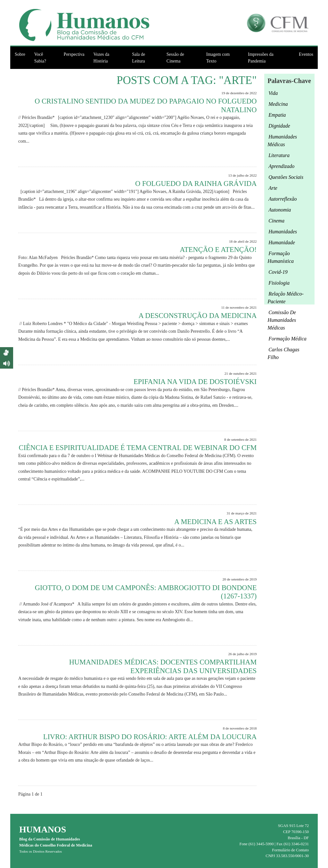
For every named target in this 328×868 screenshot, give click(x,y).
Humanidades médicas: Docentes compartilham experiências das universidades (163, 666)
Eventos (306, 54)
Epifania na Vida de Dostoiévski (195, 382)
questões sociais (286, 177)
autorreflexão (283, 199)
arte (273, 188)
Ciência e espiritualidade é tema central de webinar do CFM (138, 448)
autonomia (280, 210)
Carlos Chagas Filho (283, 353)
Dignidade (279, 126)
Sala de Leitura (139, 58)
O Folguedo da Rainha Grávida (196, 184)
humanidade (282, 242)
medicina (278, 104)
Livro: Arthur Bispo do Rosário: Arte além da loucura (150, 737)
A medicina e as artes (215, 522)
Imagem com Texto (218, 58)
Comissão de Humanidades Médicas (282, 320)
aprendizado (281, 166)
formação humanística (281, 257)
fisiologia (279, 283)
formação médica (287, 339)
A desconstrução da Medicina (197, 316)
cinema (276, 221)
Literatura (279, 155)
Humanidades (283, 232)
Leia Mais (245, 156)
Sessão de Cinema (175, 58)
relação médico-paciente (286, 298)
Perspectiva (74, 54)
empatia (277, 115)
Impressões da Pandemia (261, 58)
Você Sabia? (40, 58)
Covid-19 (278, 272)
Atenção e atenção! (218, 250)
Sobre (20, 54)
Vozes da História (101, 58)
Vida (273, 93)
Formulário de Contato (290, 850)
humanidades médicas (282, 141)
